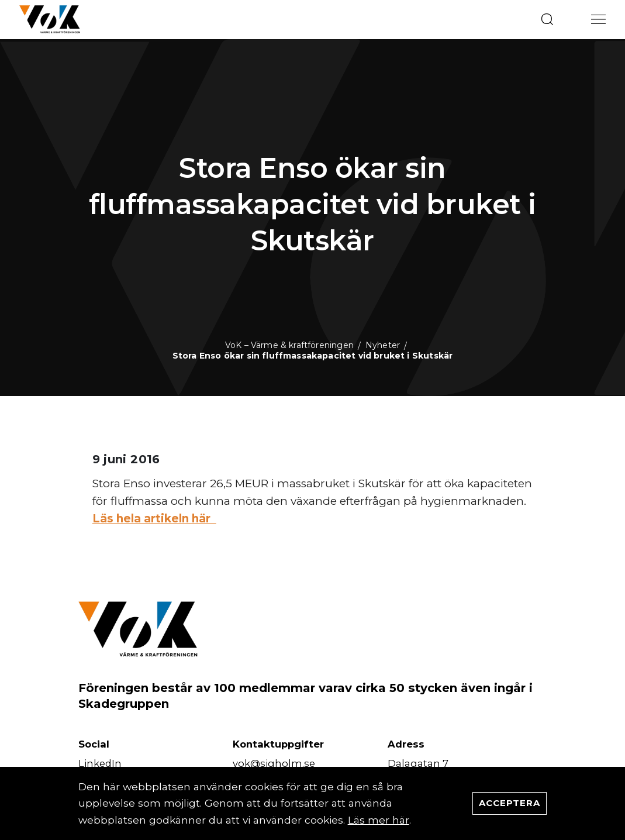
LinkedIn (100, 763)
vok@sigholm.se (274, 763)
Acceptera (510, 803)
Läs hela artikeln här (154, 519)
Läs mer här (379, 820)
